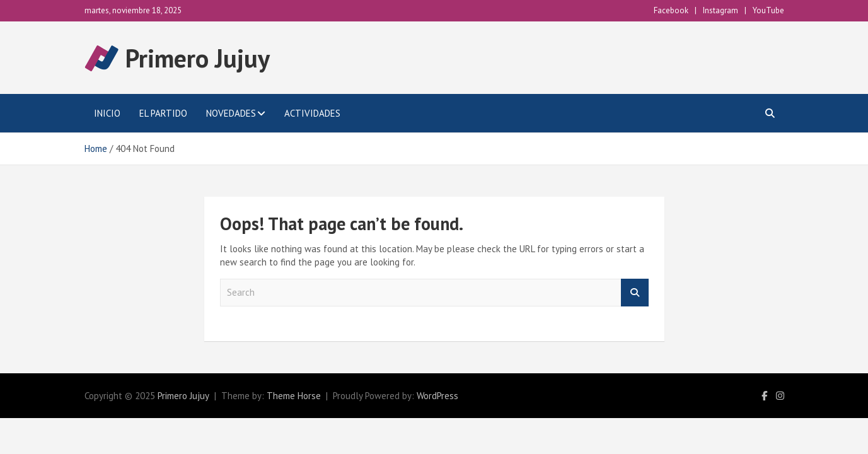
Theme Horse (294, 396)
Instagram (720, 10)
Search (635, 293)
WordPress (437, 396)
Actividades (312, 113)
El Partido (163, 113)
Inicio (107, 113)
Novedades (231, 113)
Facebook (671, 10)
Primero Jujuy (198, 58)
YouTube (768, 10)
